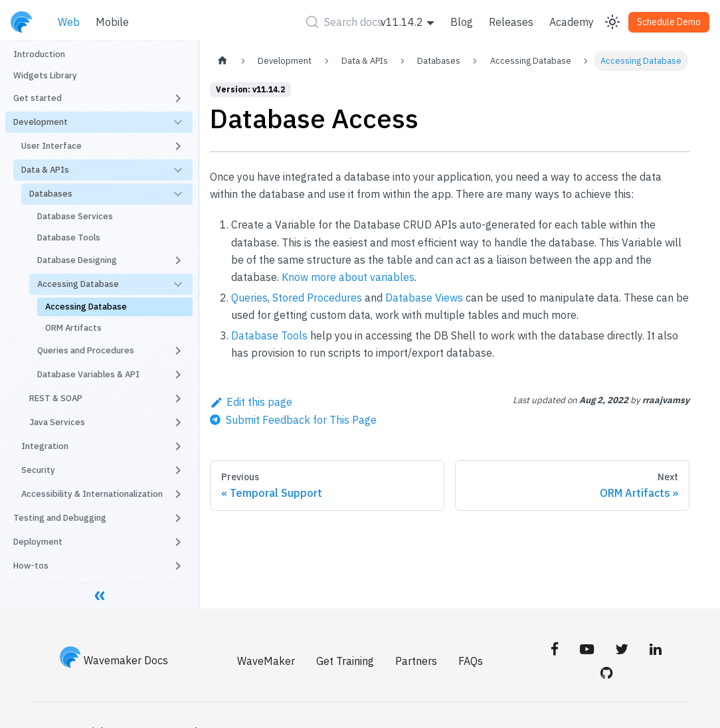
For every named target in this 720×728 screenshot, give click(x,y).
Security (38, 470)
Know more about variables (348, 277)
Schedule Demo (669, 22)
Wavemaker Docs (114, 660)
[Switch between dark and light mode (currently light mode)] (612, 22)
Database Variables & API (88, 374)
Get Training (345, 661)
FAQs (471, 661)
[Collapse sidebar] (100, 595)
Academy (572, 22)
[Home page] (223, 61)
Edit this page (251, 402)
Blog (462, 22)
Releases (511, 22)
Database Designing (77, 260)
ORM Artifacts (73, 328)
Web (69, 22)
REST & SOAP (56, 398)
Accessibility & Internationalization (92, 494)
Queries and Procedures (86, 350)
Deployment (38, 542)
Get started (38, 98)
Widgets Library (45, 75)
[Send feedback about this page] (293, 420)
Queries (249, 298)
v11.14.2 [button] (402, 22)
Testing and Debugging (60, 518)
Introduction (39, 54)
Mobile (112, 22)
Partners (416, 661)
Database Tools (69, 237)
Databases (51, 194)
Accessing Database (78, 284)
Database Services (75, 216)
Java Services (57, 422)
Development (41, 122)
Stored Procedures (317, 298)
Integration (45, 446)
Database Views (424, 298)
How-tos (31, 566)
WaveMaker (266, 661)
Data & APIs (45, 170)
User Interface (51, 146)
